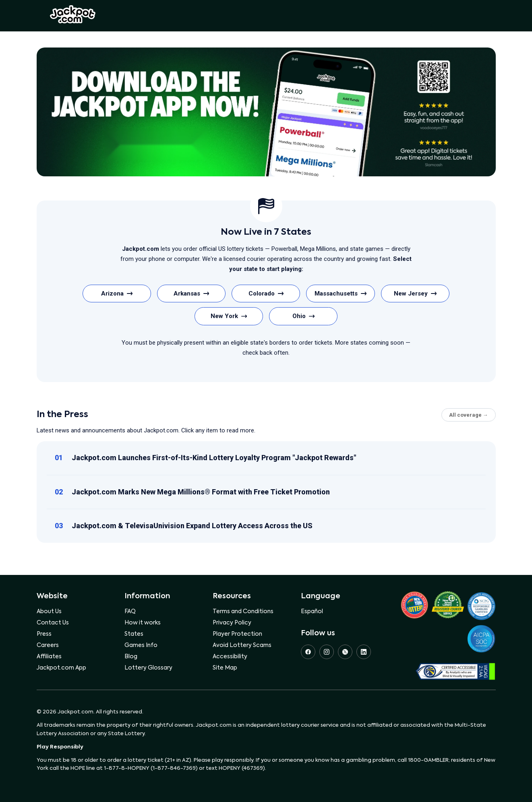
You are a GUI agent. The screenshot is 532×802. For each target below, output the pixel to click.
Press (44, 634)
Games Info (141, 645)
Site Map (225, 668)
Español (312, 612)
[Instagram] (327, 652)
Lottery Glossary (148, 668)
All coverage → (469, 415)
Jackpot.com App (61, 668)
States (134, 634)
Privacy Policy (232, 623)
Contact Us (53, 623)
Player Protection (237, 634)
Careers (48, 645)
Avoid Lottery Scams (242, 645)
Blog (131, 657)
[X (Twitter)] (345, 652)
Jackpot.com (73, 14)
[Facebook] (308, 652)
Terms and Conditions (243, 612)
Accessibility (230, 657)
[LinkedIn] (364, 652)
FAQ (130, 612)
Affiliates (49, 657)
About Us (49, 612)
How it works (143, 623)
